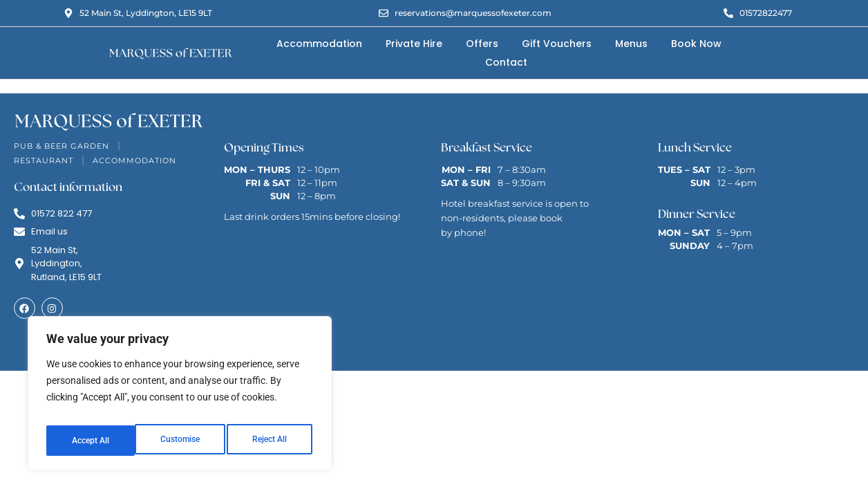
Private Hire (414, 44)
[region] (180, 398)
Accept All (271, 441)
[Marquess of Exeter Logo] (170, 53)
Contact (506, 62)
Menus (631, 44)
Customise (91, 441)
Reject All (181, 441)
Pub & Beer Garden (62, 146)
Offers (482, 44)
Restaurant (44, 160)
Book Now (696, 44)
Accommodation (319, 44)
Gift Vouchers (557, 44)
